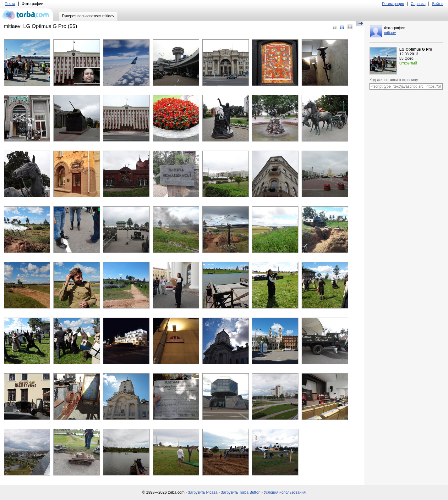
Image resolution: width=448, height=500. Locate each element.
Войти (437, 4)
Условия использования (285, 492)
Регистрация (393, 4)
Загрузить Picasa (203, 492)
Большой (350, 27)
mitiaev (390, 33)
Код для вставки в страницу (394, 80)
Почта (10, 4)
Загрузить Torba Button (241, 492)
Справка (418, 4)
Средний (342, 27)
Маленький (335, 28)
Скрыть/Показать (360, 24)
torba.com (27, 14)
